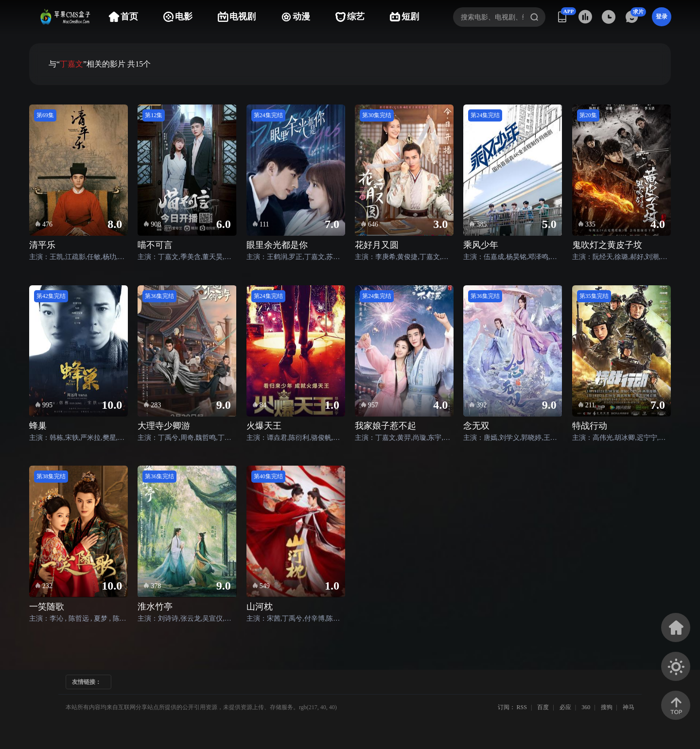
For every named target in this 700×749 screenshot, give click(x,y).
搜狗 (607, 707)
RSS (522, 707)
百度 (543, 707)
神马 (629, 707)
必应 (565, 707)
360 (586, 707)
